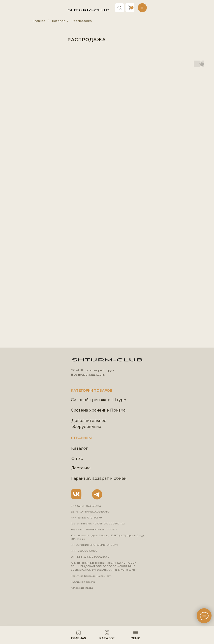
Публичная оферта (83, 582)
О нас (77, 459)
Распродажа (82, 21)
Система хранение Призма (98, 410)
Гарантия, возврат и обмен (99, 479)
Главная (39, 21)
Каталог (59, 21)
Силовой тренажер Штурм (99, 400)
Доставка (81, 468)
